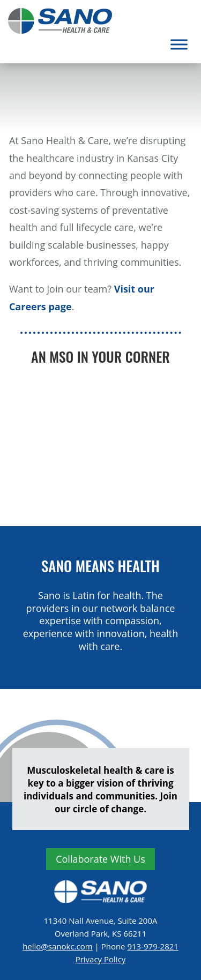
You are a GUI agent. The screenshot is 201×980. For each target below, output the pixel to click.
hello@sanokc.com (57, 946)
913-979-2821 (152, 946)
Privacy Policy (101, 959)
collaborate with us (100, 859)
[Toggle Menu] (179, 44)
